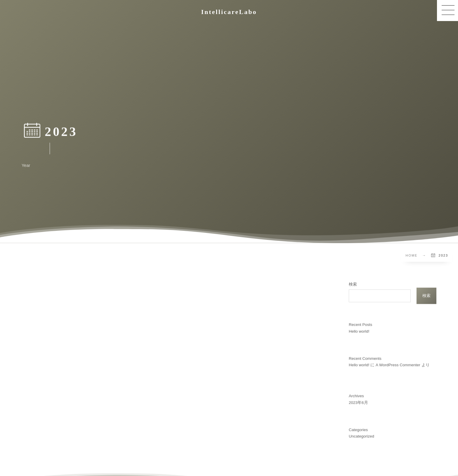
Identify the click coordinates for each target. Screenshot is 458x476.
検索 (353, 282)
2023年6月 (358, 401)
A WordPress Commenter (398, 363)
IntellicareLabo (229, 12)
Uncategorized (361, 435)
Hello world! (359, 329)
